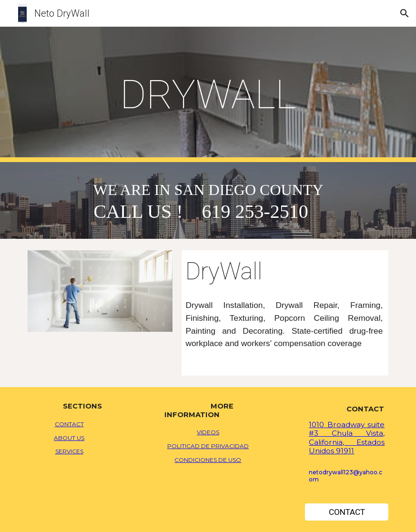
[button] (405, 13)
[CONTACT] (347, 512)
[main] (208, 95)
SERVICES (69, 451)
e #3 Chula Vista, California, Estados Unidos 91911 (347, 438)
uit (375, 425)
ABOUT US (69, 438)
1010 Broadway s (340, 425)
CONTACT (69, 424)
